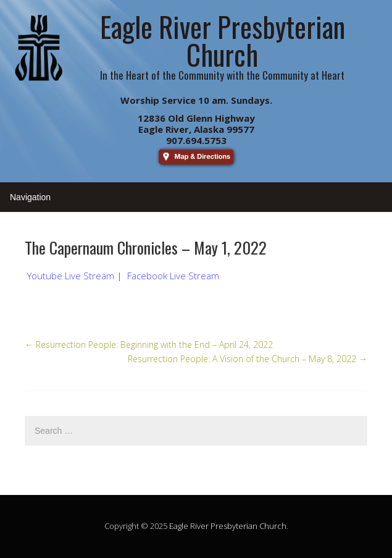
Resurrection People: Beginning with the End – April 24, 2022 (149, 345)
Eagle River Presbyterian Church (228, 526)
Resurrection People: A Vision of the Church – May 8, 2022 (248, 359)
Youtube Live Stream (71, 276)
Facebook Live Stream (173, 276)
